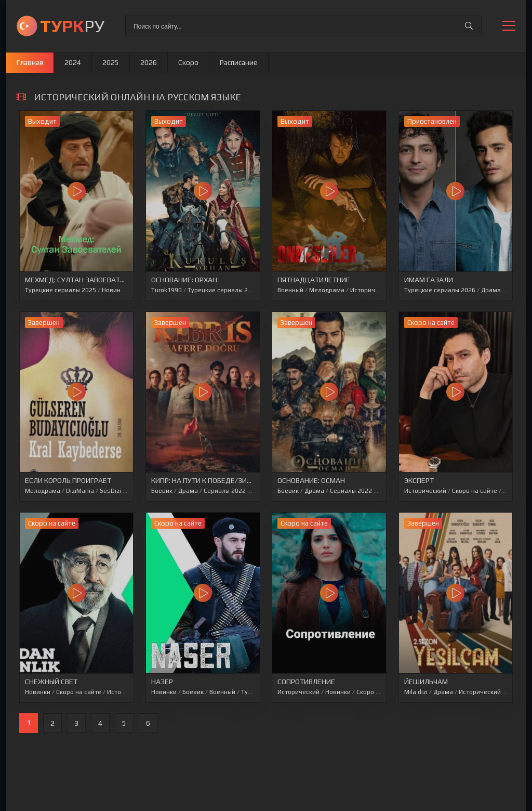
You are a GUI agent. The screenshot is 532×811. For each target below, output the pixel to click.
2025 (111, 62)
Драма (491, 290)
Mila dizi (416, 692)
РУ (72, 26)
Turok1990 (167, 290)
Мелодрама (327, 290)
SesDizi (110, 491)
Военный (290, 290)
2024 (73, 62)
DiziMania (80, 491)
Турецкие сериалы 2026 (223, 290)
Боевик (162, 491)
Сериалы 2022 (225, 491)
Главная (30, 62)
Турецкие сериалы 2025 (61, 290)
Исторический (371, 290)
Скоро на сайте (475, 491)
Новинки (115, 290)
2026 (149, 62)
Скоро (188, 62)
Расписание (239, 62)
